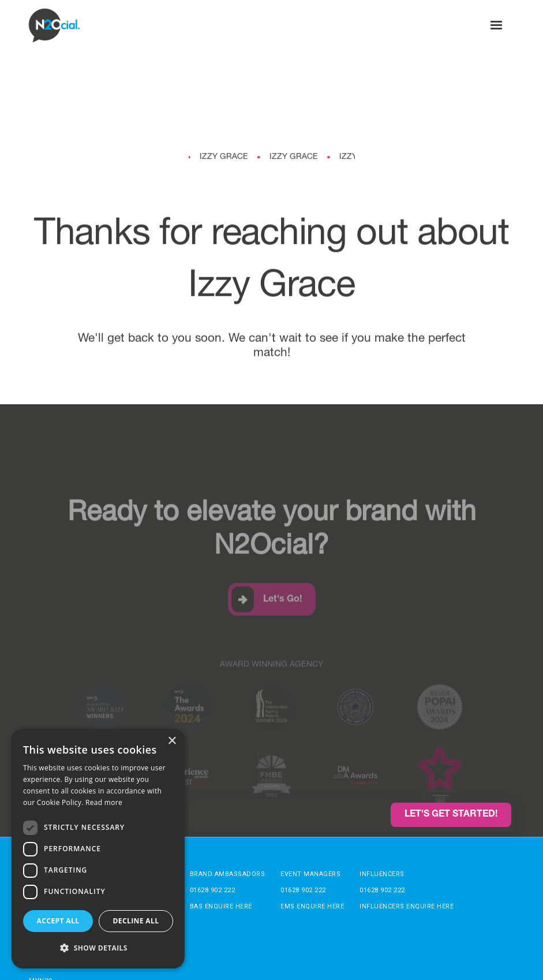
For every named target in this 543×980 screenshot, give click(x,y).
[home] (55, 25)
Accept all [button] (58, 921)
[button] (496, 25)
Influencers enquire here (407, 906)
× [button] (172, 741)
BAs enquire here (221, 906)
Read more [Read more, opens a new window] (104, 802)
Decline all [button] (136, 921)
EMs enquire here (312, 906)
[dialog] (98, 849)
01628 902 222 (213, 890)
